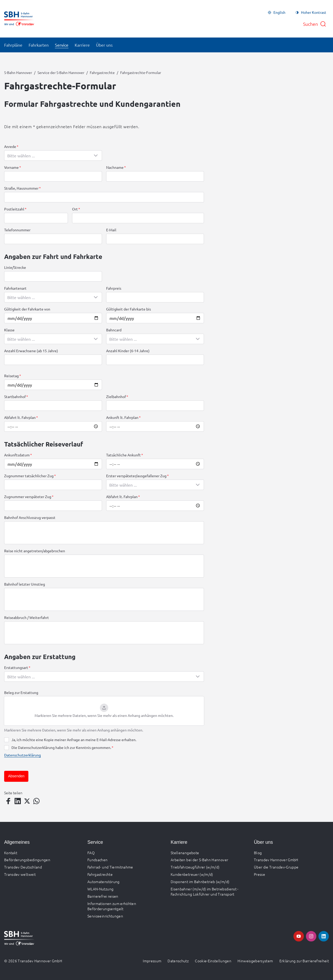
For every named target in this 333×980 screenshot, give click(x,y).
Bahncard (114, 330)
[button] (104, 711)
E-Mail (111, 230)
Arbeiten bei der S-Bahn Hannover (199, 860)
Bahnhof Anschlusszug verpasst (30, 517)
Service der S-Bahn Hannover (61, 72)
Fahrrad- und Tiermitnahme (110, 867)
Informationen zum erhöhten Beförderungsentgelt (112, 906)
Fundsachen (98, 860)
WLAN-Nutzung (100, 889)
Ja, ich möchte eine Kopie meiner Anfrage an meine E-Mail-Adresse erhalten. (74, 740)
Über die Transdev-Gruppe (276, 867)
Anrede (10, 146)
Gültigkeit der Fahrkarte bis (129, 309)
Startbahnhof (15, 396)
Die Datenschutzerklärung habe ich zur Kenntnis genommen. (61, 747)
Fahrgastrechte (102, 72)
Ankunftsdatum (17, 455)
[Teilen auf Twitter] (27, 801)
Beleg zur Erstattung (21, 692)
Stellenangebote (185, 853)
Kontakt (11, 853)
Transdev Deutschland (23, 867)
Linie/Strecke (15, 267)
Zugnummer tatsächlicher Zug (29, 476)
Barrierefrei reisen (103, 896)
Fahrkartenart (15, 288)
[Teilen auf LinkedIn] (18, 801)
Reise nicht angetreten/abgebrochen (35, 551)
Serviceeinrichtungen (105, 916)
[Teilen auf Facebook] (8, 801)
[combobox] (53, 156)
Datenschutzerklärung (23, 755)
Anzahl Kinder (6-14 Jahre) (128, 351)
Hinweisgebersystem (255, 961)
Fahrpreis (114, 288)
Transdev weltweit (20, 874)
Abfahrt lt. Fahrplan (20, 417)
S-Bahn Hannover (18, 72)
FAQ (91, 853)
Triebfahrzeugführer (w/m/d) (195, 867)
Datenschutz (178, 961)
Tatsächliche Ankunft (123, 455)
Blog (258, 853)
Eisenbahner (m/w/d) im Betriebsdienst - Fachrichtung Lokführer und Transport (205, 891)
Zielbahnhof (116, 396)
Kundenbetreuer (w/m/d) (192, 874)
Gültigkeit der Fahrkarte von (27, 309)
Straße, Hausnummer (21, 188)
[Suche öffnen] (315, 24)
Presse (260, 874)
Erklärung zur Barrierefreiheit (304, 961)
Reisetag (11, 376)
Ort (75, 209)
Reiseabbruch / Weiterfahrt (27, 617)
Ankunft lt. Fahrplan (122, 417)
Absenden (16, 776)
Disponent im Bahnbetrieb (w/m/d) (200, 882)
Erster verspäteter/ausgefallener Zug (136, 476)
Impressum (152, 961)
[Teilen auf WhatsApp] (36, 801)
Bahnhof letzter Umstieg (25, 584)
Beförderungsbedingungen (27, 860)
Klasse (9, 330)
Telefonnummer (17, 230)
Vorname (11, 167)
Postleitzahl (14, 209)
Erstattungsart (16, 667)
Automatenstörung (104, 882)
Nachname (115, 167)
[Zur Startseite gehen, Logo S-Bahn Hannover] (19, 19)
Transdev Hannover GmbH (276, 860)
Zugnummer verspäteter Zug (28, 497)
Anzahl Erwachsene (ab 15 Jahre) (31, 351)
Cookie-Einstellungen (213, 961)
